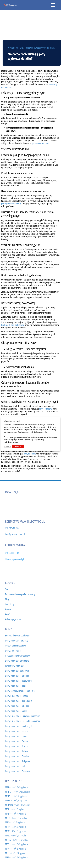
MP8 (16, 853)
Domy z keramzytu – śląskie (17, 696)
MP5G (16, 835)
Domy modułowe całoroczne (17, 661)
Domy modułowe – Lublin (16, 736)
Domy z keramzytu (13, 651)
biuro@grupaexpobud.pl (14, 559)
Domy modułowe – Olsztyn (16, 746)
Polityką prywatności (11, 442)
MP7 (16, 849)
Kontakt (8, 609)
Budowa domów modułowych (18, 636)
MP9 (17, 857)
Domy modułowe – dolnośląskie (19, 701)
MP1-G (18, 792)
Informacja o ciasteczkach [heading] (12, 421)
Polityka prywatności (14, 619)
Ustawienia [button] (7, 446)
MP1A (16, 796)
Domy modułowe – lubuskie (17, 676)
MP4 (15, 822)
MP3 (16, 814)
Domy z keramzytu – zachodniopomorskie (23, 721)
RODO (8, 614)
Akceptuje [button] (18, 446)
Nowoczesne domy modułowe (18, 656)
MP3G (16, 818)
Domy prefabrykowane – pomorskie (20, 691)
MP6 (17, 844)
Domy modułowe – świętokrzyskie (19, 726)
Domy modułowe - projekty (17, 641)
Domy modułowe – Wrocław (17, 756)
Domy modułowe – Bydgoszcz (18, 761)
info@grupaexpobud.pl (15, 534)
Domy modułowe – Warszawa (18, 771)
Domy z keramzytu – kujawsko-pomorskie (23, 716)
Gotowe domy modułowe (16, 646)
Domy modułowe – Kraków (16, 751)
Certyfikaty (10, 604)
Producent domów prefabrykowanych (21, 594)
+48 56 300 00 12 (12, 553)
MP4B (16, 831)
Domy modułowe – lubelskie (17, 706)
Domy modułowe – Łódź (15, 766)
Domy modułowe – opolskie (17, 711)
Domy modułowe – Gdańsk (16, 731)
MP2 (15, 809)
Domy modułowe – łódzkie (16, 686)
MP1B (16, 800)
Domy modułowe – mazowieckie (19, 681)
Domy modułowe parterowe (17, 671)
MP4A (16, 827)
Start (7, 589)
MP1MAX (17, 805)
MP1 (17, 787)
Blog (7, 599)
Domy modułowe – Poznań (16, 741)
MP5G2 (17, 840)
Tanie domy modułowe (15, 666)
